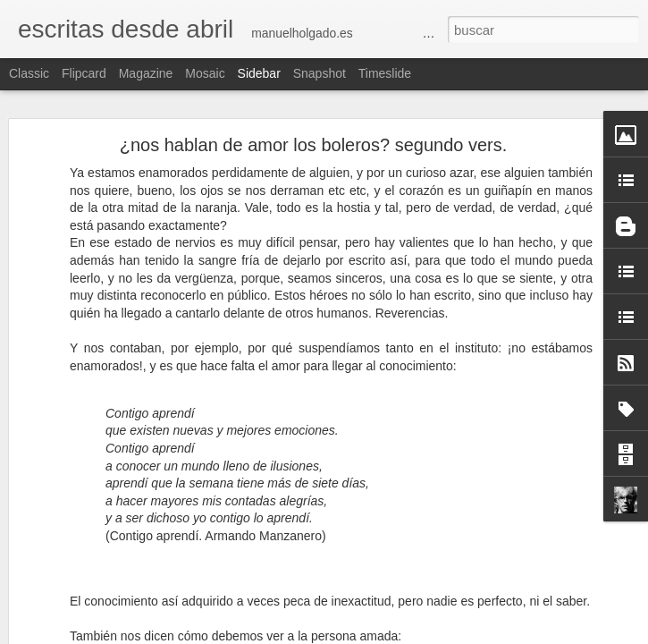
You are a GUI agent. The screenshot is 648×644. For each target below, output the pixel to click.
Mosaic (205, 73)
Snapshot (320, 73)
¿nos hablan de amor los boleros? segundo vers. (314, 145)
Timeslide (385, 73)
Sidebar (259, 73)
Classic (29, 73)
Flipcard (84, 73)
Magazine (146, 73)
